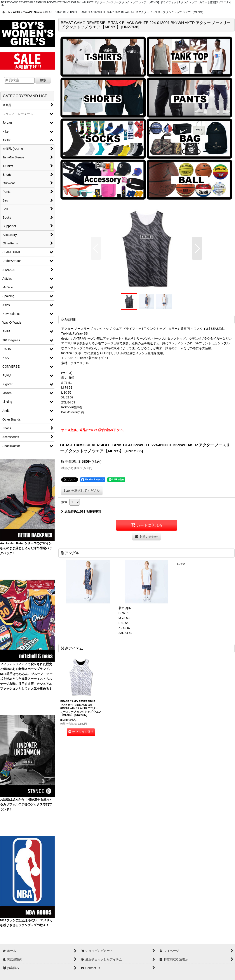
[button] (96, 248)
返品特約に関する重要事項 (81, 512)
